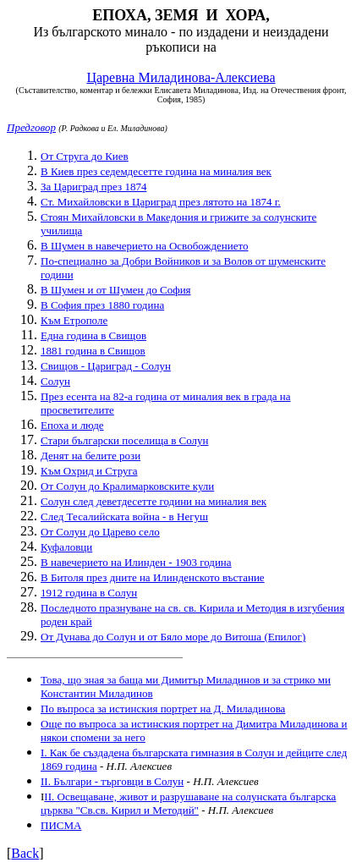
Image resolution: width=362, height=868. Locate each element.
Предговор (31, 127)
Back (25, 853)
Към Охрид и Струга (89, 471)
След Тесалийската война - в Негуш (124, 516)
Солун (55, 381)
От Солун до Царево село (100, 532)
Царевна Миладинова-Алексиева (181, 77)
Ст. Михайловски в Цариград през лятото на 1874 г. (161, 202)
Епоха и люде (72, 425)
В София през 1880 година (102, 305)
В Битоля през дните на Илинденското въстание (153, 577)
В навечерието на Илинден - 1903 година (136, 562)
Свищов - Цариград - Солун (106, 366)
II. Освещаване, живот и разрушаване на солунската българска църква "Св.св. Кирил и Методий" (188, 803)
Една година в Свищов (93, 335)
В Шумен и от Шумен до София (116, 290)
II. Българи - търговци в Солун (112, 781)
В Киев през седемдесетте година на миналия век (156, 171)
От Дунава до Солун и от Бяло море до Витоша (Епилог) (173, 637)
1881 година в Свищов (93, 351)
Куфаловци (66, 547)
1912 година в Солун (89, 593)
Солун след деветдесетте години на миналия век (154, 501)
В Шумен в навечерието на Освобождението (145, 246)
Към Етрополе (74, 320)
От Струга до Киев (85, 156)
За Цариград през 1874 (93, 187)
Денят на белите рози (90, 456)
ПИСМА (61, 825)
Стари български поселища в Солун (125, 440)
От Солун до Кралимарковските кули (127, 486)
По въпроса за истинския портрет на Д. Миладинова (163, 709)
